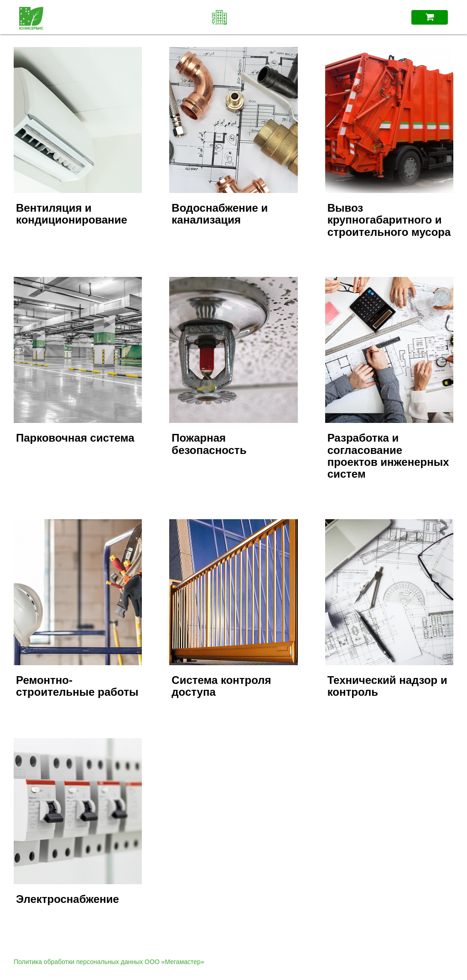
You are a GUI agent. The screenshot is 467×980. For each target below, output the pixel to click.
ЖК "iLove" (234, 17)
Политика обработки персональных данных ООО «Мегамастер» (109, 962)
